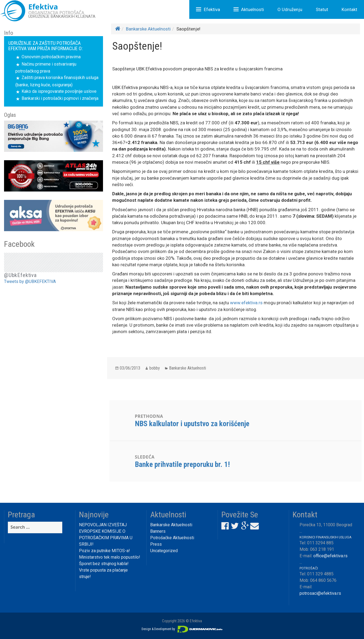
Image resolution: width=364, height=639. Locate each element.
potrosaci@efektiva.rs (320, 593)
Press (156, 544)
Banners (158, 531)
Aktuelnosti (253, 9)
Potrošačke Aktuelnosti (172, 538)
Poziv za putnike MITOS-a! (104, 551)
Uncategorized (164, 551)
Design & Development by (182, 629)
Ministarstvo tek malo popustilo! (110, 557)
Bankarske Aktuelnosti (148, 29)
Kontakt (349, 9)
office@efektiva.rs (330, 556)
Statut (322, 9)
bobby (155, 368)
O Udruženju (290, 9)
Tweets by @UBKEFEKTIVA (30, 281)
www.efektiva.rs (246, 303)
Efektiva (212, 9)
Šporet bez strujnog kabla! (104, 564)
